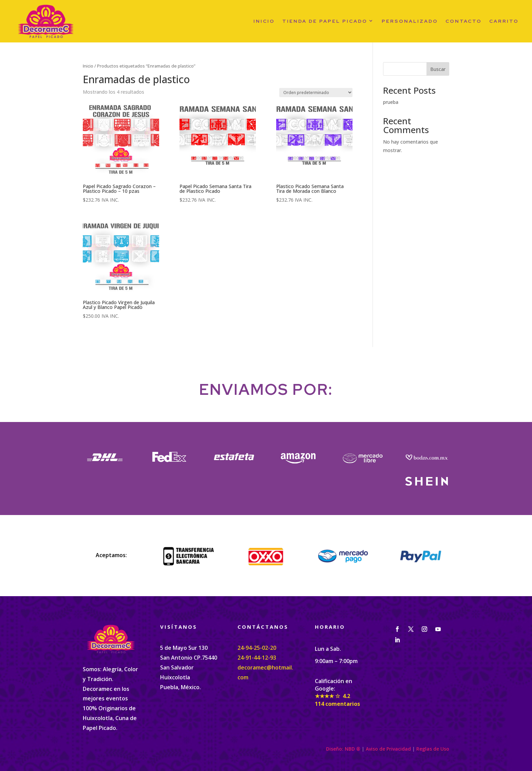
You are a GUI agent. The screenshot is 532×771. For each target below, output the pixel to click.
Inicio (264, 21)
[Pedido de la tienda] (316, 93)
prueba (391, 102)
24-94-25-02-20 (257, 648)
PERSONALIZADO (410, 21)
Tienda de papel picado (325, 21)
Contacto (464, 21)
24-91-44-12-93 (257, 658)
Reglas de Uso (433, 749)
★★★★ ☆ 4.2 (332, 696)
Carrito (504, 21)
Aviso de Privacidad (388, 749)
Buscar (438, 69)
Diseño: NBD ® (343, 749)
